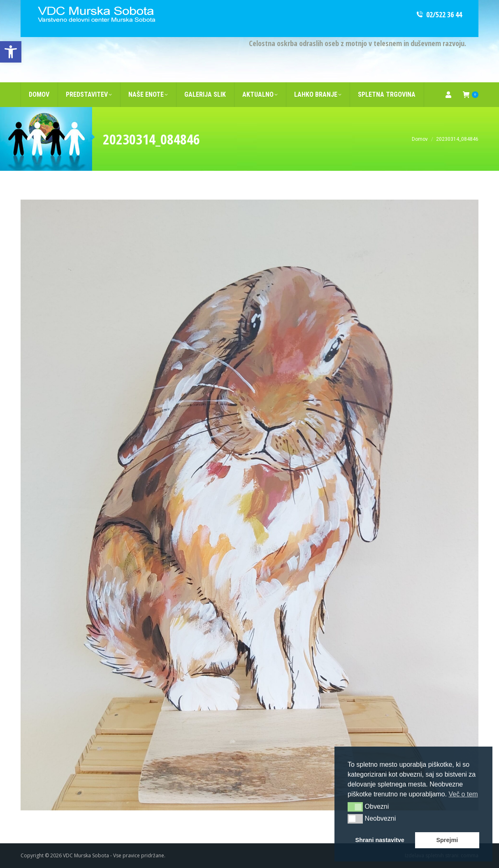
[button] (355, 807)
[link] (11, 52)
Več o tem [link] (463, 794)
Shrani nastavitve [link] (380, 840)
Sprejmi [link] (447, 840)
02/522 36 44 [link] (439, 14)
